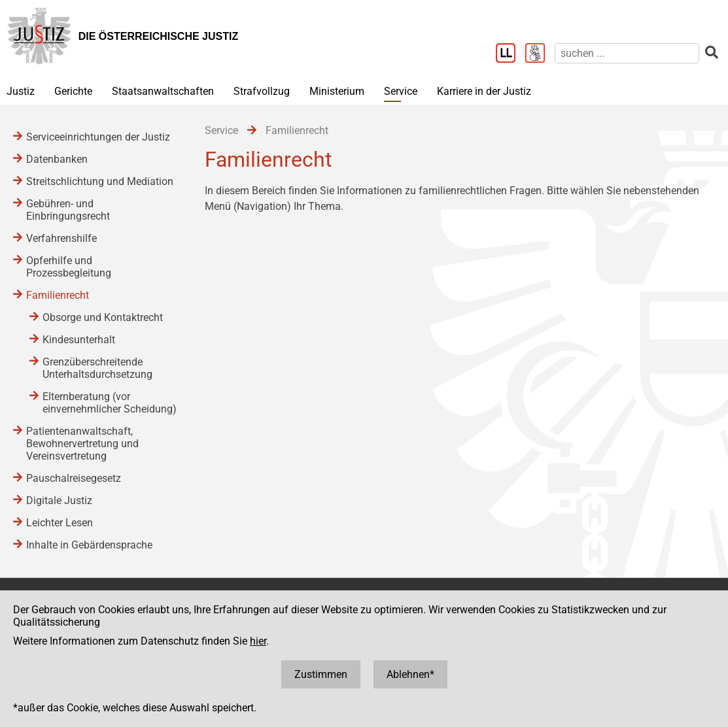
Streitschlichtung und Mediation (100, 181)
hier (258, 641)
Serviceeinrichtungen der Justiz (98, 137)
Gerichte (73, 91)
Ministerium (337, 91)
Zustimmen (321, 674)
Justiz (21, 91)
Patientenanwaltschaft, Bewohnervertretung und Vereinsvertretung (82, 444)
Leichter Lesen (60, 523)
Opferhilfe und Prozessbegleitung (69, 267)
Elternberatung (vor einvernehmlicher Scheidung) (110, 403)
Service (401, 91)
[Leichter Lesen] (511, 54)
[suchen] (627, 53)
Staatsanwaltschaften (163, 91)
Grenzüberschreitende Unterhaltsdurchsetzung (97, 368)
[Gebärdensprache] (540, 54)
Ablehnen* (410, 674)
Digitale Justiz (59, 500)
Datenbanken (57, 159)
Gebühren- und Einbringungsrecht (68, 210)
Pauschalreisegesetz (74, 478)
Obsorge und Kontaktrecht (103, 317)
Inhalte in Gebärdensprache (89, 545)
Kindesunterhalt (79, 340)
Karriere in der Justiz (484, 91)
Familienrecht (58, 295)
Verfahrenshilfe (61, 238)
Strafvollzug (262, 91)
